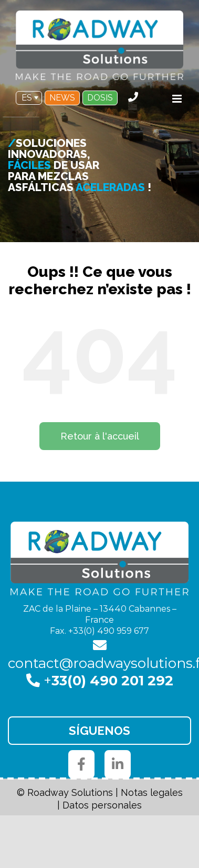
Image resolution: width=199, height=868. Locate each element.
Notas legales (152, 792)
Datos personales (102, 805)
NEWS (62, 98)
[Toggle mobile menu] (178, 99)
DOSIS (100, 98)
